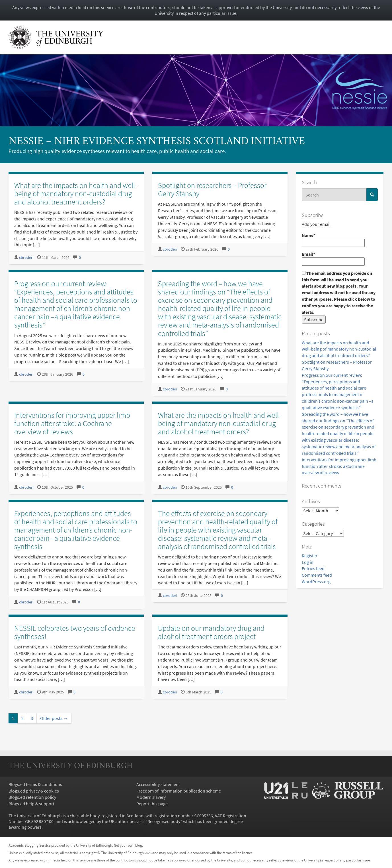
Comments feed (317, 575)
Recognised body (164, 821)
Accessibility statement (158, 784)
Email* (333, 258)
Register (310, 556)
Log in (308, 562)
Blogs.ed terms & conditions (35, 784)
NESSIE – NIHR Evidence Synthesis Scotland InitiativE (157, 142)
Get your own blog (128, 845)
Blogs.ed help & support (31, 804)
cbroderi (26, 258)
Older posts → (54, 718)
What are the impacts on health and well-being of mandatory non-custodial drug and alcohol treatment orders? (339, 349)
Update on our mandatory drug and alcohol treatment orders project (211, 632)
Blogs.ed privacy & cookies (34, 791)
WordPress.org (316, 582)
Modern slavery (151, 797)
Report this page (152, 804)
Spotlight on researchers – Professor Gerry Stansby (212, 189)
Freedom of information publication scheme (179, 791)
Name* (333, 240)
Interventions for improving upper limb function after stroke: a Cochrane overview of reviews (339, 466)
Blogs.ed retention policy (32, 797)
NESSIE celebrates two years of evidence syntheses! (75, 632)
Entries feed (313, 568)
